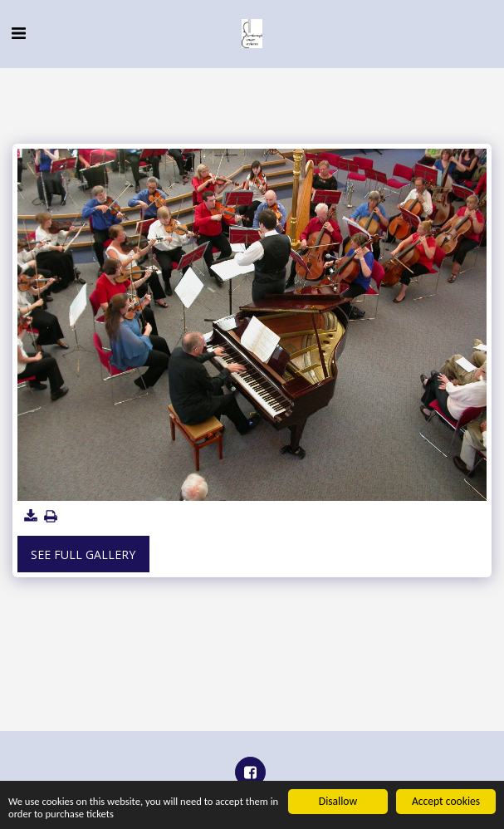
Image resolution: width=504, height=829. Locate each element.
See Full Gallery (83, 554)
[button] (18, 33)
